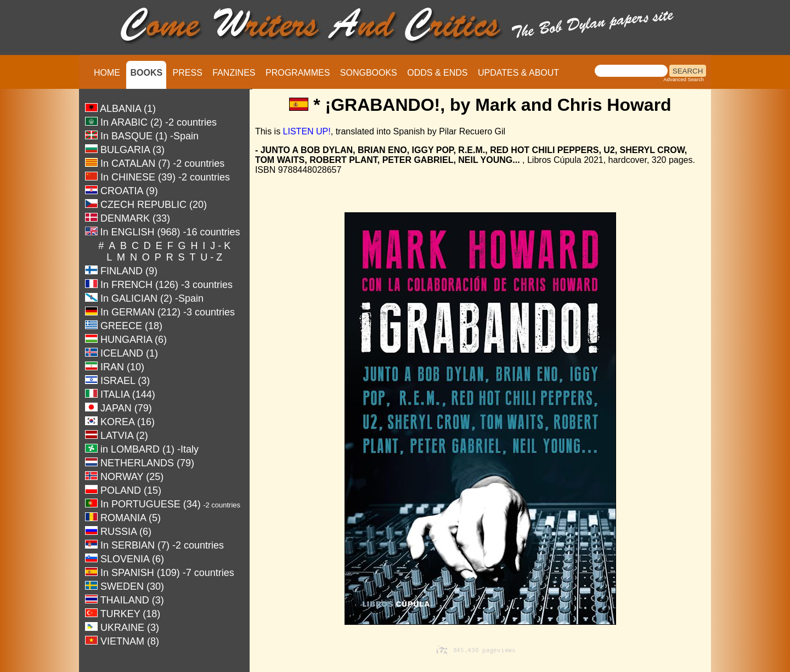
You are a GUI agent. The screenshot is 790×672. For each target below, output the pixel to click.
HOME (107, 73)
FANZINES (234, 73)
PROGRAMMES (298, 73)
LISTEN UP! (307, 131)
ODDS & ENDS (437, 73)
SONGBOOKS (369, 73)
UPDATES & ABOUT (518, 73)
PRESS (188, 73)
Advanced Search (684, 80)
